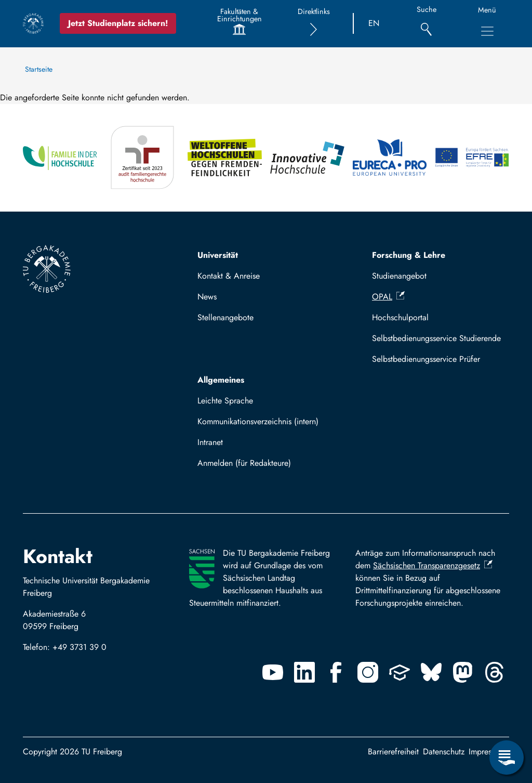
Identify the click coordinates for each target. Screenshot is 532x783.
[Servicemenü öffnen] (507, 758)
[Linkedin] (304, 672)
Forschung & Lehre (409, 255)
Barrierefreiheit (393, 752)
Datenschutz (444, 752)
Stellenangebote (225, 317)
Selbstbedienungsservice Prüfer (426, 359)
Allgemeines (221, 380)
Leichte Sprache (225, 401)
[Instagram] (368, 672)
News (207, 297)
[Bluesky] (431, 672)
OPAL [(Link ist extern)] (388, 297)
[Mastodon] (463, 672)
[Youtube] (273, 672)
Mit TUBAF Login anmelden (251, 466)
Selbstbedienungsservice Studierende (436, 338)
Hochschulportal (400, 317)
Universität (218, 255)
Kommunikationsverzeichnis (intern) (258, 421)
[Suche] (426, 24)
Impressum (487, 752)
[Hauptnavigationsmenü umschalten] (487, 31)
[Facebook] (336, 672)
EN (374, 23)
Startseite (39, 69)
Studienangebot (399, 276)
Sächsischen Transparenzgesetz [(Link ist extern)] (433, 565)
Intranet (210, 442)
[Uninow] (400, 672)
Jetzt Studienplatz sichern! (118, 23)
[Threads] (495, 672)
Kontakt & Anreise (229, 276)
